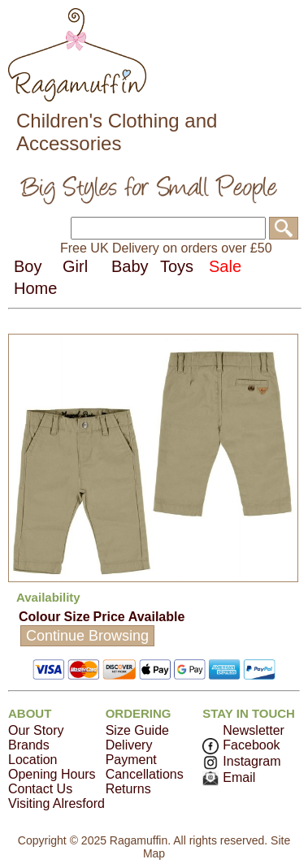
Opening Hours (52, 774)
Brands (29, 745)
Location (33, 760)
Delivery (129, 745)
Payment (131, 760)
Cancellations (145, 774)
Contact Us (40, 789)
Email (229, 777)
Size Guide (137, 730)
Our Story (36, 730)
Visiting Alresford (56, 803)
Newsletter (254, 730)
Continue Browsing (87, 636)
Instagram (241, 761)
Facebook (241, 745)
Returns (128, 789)
